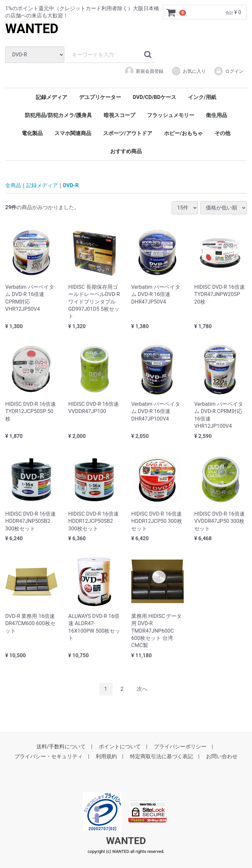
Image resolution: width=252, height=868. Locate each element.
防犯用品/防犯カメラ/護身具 (58, 115)
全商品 (13, 185)
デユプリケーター (100, 97)
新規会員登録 (144, 71)
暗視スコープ (119, 115)
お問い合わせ (222, 756)
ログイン (229, 71)
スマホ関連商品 (73, 133)
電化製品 (32, 133)
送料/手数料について (61, 747)
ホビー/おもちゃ (183, 133)
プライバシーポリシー (180, 747)
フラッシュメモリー (171, 115)
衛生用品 (217, 115)
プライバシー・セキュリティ (49, 756)
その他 (222, 133)
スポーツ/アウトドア (128, 133)
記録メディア (52, 97)
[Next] (142, 689)
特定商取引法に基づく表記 (161, 756)
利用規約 (106, 756)
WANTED (32, 29)
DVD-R (71, 185)
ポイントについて (120, 747)
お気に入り (189, 71)
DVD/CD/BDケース (155, 97)
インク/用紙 (202, 97)
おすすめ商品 (126, 151)
